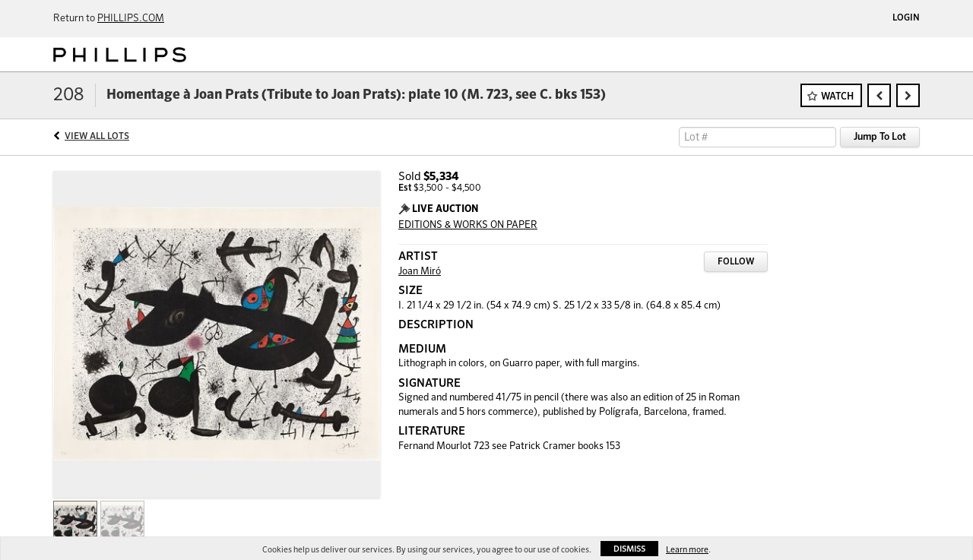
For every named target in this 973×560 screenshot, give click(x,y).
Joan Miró (420, 272)
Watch (837, 97)
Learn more (687, 550)
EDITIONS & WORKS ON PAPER (468, 225)
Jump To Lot (880, 137)
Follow (736, 262)
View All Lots (97, 137)
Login (906, 18)
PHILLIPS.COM (131, 19)
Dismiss (629, 549)
